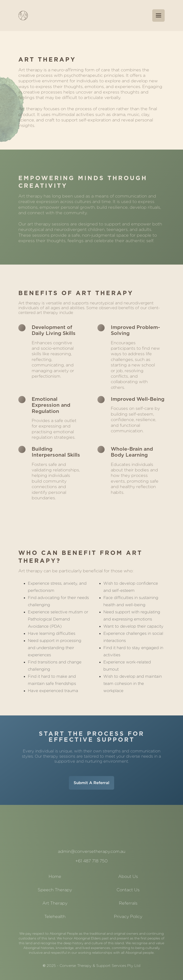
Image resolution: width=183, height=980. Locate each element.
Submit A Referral (91, 783)
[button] (158, 16)
